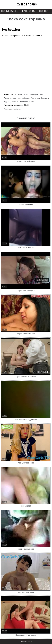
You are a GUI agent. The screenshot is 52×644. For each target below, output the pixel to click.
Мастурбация (24, 98)
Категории (29, 11)
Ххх (41, 94)
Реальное (35, 98)
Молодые (34, 94)
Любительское (10, 98)
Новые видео (10, 11)
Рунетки (15, 102)
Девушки (44, 98)
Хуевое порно (27, 4)
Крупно (7, 102)
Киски (32, 102)
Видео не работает (13, 109)
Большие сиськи (22, 94)
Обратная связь (26, 641)
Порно (44, 11)
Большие (24, 102)
